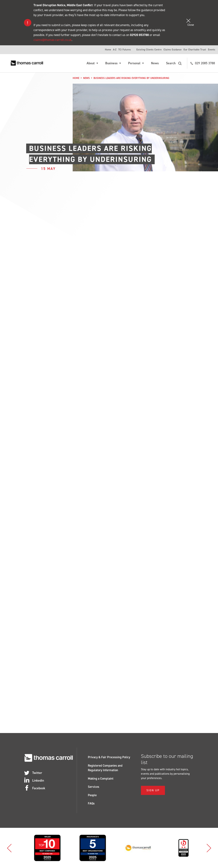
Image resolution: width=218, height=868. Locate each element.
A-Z (115, 50)
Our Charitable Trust (195, 50)
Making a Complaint (101, 778)
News (155, 63)
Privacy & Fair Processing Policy (109, 757)
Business (111, 63)
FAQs (91, 803)
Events (212, 50)
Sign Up (153, 790)
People (92, 795)
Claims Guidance (173, 50)
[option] (41, 848)
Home (108, 50)
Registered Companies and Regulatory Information (105, 768)
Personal (134, 63)
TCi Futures (125, 50)
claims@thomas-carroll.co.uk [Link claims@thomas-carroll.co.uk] (53, 40)
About (91, 63)
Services (94, 787)
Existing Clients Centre (149, 50)
